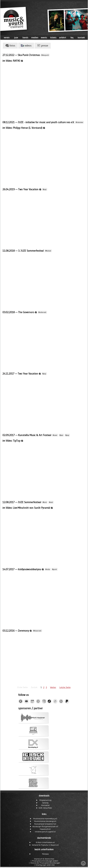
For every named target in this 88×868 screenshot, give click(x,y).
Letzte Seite (65, 687)
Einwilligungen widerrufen (45, 865)
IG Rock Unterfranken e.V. (45, 842)
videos (26, 45)
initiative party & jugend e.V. (45, 832)
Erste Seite (23, 687)
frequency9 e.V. (45, 829)
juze (16, 37)
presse (43, 45)
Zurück (34, 687)
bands (25, 37)
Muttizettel (45, 805)
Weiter (53, 687)
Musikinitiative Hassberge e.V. (45, 821)
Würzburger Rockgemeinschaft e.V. (45, 827)
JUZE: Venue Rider (45, 808)
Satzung (45, 803)
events (44, 37)
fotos (10, 45)
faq (72, 37)
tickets (53, 37)
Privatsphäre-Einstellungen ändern (45, 861)
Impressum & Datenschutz (44, 859)
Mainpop (45, 854)
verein (7, 37)
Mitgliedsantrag (45, 800)
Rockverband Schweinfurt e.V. (45, 824)
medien (35, 37)
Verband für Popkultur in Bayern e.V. (45, 845)
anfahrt (63, 37)
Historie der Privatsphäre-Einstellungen (45, 863)
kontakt (81, 37)
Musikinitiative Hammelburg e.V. (45, 819)
